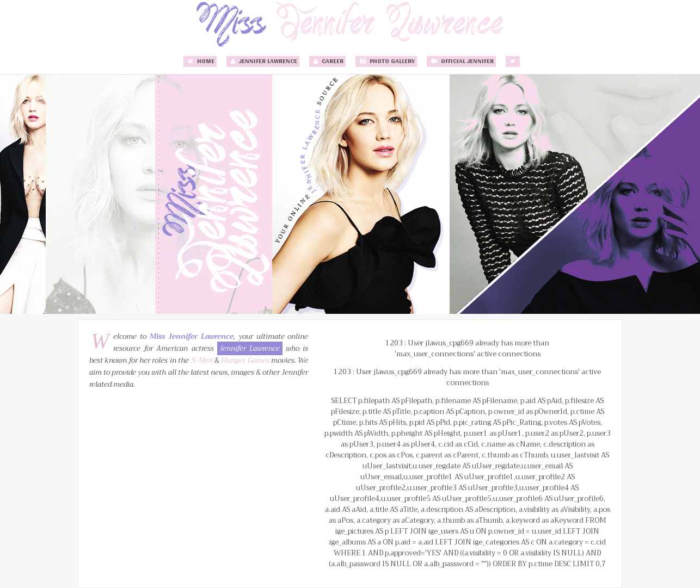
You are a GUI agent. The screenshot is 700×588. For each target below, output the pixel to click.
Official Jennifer (461, 61)
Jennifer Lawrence (263, 61)
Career (327, 61)
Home (200, 61)
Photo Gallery (386, 61)
